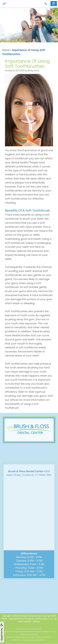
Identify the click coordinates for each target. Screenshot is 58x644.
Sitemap (36, 622)
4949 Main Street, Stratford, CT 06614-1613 (29, 479)
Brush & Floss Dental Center (35, 616)
